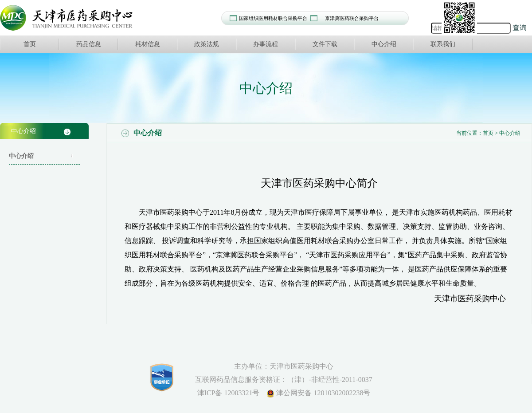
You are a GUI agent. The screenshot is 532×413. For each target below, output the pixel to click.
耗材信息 (148, 44)
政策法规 (207, 44)
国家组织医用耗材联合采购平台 (273, 18)
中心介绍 (384, 44)
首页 (30, 44)
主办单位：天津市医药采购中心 (284, 366)
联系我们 (443, 44)
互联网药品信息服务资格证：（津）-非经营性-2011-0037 (284, 380)
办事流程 (266, 44)
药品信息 (89, 44)
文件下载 (325, 44)
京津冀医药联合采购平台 (352, 18)
